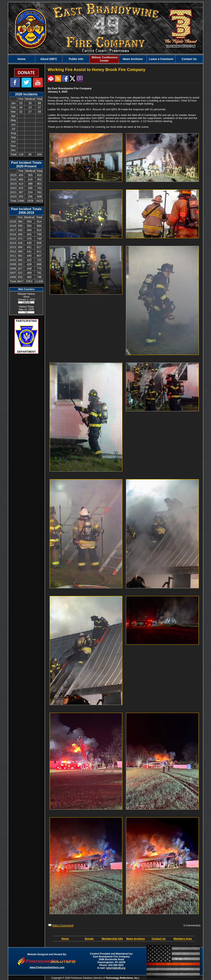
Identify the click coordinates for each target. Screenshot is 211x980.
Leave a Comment (161, 59)
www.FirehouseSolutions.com (47, 967)
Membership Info (112, 939)
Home (21, 59)
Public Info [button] (76, 59)
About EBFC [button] (49, 59)
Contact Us (189, 59)
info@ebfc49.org (116, 968)
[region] (106, 59)
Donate (89, 939)
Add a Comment (63, 925)
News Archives (133, 59)
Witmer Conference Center (104, 59)
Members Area (183, 939)
